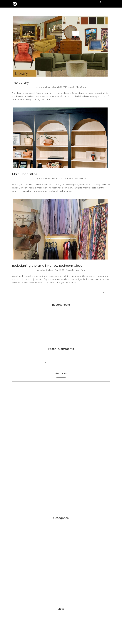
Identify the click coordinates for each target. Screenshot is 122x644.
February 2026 (19, 387)
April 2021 (16, 499)
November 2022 (20, 457)
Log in (15, 622)
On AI (15, 322)
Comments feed (20, 630)
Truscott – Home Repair (23, 581)
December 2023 (20, 412)
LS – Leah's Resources (23, 556)
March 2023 (18, 441)
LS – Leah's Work (20, 560)
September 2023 (20, 424)
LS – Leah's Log (19, 552)
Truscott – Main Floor (22, 589)
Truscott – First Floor (22, 573)
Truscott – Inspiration (22, 585)
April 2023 (17, 436)
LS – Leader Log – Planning (25, 544)
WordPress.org (19, 634)
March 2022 (18, 465)
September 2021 (20, 482)
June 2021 (17, 494)
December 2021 (20, 474)
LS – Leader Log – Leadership (26, 540)
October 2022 (19, 461)
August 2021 (18, 486)
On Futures (17, 318)
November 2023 (20, 416)
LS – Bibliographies (21, 531)
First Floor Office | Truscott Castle (28, 362)
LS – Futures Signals (21, 535)
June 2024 (17, 399)
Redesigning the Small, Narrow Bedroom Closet (48, 266)
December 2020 (20, 507)
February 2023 (19, 445)
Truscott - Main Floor (76, 87)
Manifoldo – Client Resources (26, 564)
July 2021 (16, 490)
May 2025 (17, 391)
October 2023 (19, 420)
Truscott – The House (22, 598)
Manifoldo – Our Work (22, 569)
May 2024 (17, 403)
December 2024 (20, 395)
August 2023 (18, 428)
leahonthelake (46, 87)
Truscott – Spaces (21, 593)
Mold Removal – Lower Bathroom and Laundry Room (73, 362)
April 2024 (17, 407)
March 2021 (17, 503)
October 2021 (18, 478)
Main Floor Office (25, 174)
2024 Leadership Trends (24, 338)
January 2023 (19, 449)
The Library (20, 83)
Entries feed (18, 626)
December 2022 (20, 453)
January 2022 (19, 470)
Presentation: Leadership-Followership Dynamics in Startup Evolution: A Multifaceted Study (55, 334)
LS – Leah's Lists (20, 548)
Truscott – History (20, 577)
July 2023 (16, 432)
